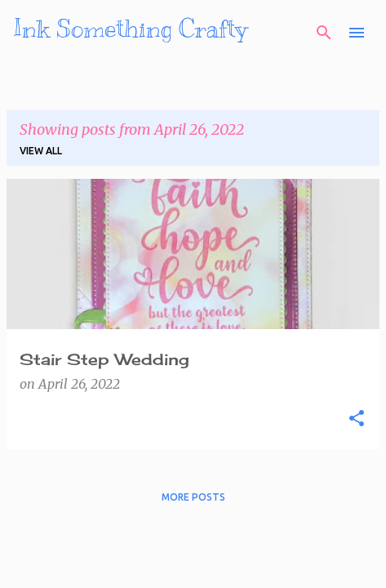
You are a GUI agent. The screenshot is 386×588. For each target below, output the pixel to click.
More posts (193, 497)
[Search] (324, 33)
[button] (357, 419)
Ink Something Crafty (130, 29)
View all (41, 151)
